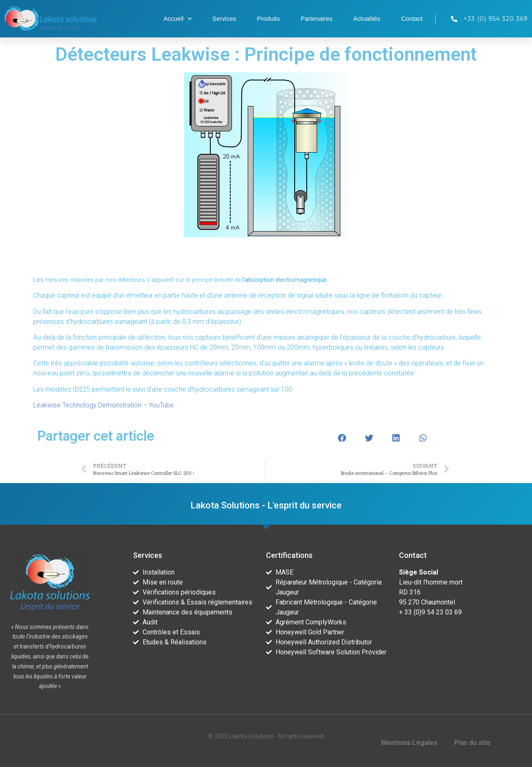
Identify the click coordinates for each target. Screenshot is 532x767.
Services (224, 18)
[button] (342, 438)
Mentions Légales (409, 743)
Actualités (367, 18)
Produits (268, 18)
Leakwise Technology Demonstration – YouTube (103, 405)
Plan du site (472, 743)
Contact (412, 18)
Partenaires (316, 18)
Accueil (177, 19)
